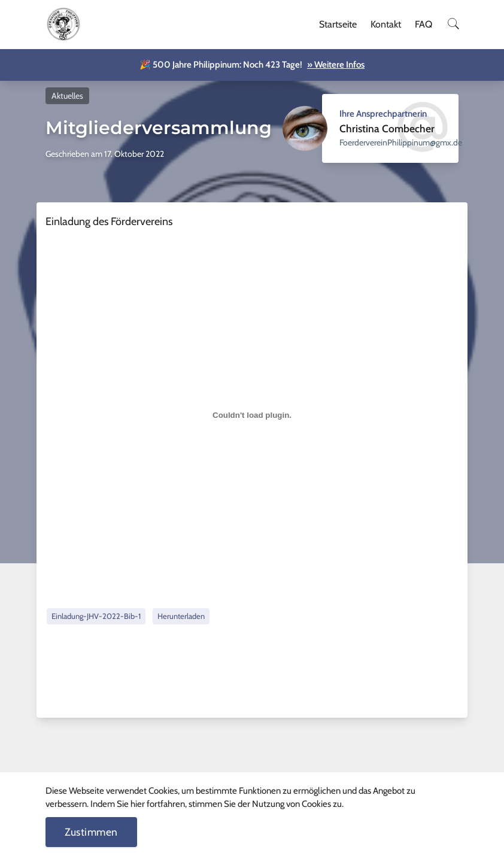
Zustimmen (91, 832)
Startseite (338, 24)
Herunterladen (181, 616)
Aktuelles (67, 96)
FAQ (423, 24)
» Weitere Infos (336, 65)
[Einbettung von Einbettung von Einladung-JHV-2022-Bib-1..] (252, 415)
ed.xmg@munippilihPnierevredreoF (401, 142)
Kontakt (386, 24)
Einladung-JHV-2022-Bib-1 (96, 616)
